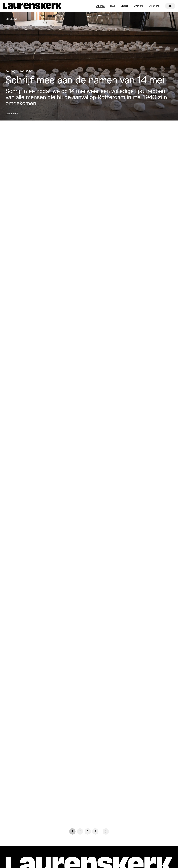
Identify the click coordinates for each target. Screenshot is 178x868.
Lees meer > (12, 114)
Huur (113, 6)
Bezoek (124, 6)
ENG (170, 6)
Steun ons (154, 6)
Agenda (100, 6)
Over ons (139, 6)
